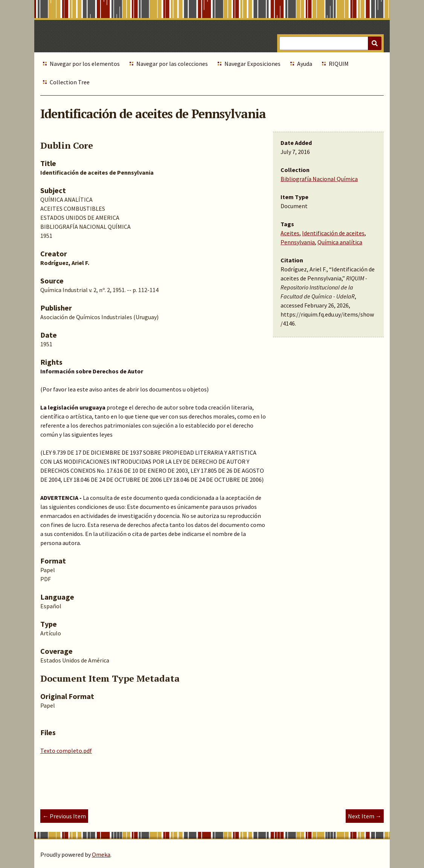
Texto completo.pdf (66, 751)
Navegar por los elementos (85, 64)
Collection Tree (70, 82)
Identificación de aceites (333, 233)
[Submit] (375, 43)
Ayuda (305, 64)
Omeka (101, 854)
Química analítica (340, 242)
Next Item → (365, 816)
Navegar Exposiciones (252, 64)
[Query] (330, 43)
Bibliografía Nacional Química (319, 179)
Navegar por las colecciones (172, 64)
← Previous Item (64, 816)
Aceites (290, 233)
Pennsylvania (298, 242)
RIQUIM (339, 64)
